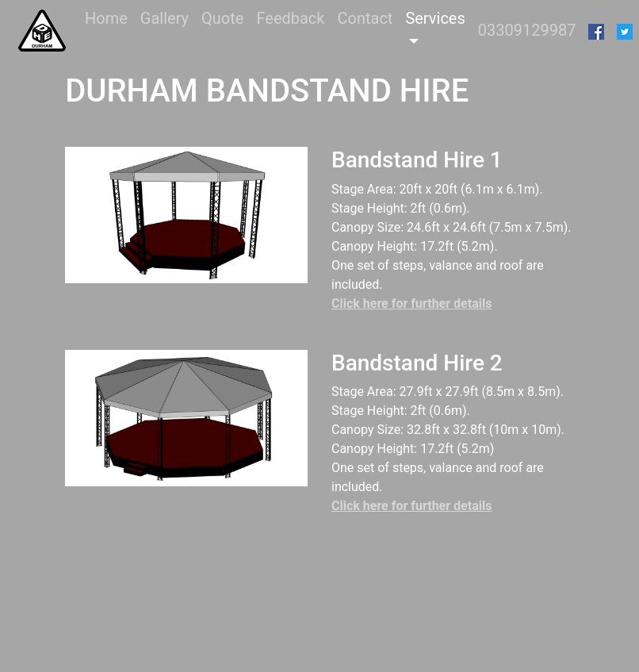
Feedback (290, 18)
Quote (222, 18)
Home (109, 17)
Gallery (165, 18)
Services (435, 18)
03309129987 (527, 30)
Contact (365, 18)
